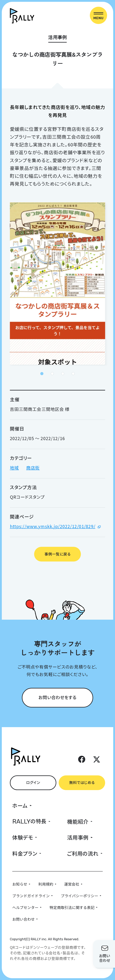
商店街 (33, 468)
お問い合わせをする (57, 697)
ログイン (33, 782)
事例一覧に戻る (57, 554)
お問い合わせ (24, 919)
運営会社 (72, 884)
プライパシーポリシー (80, 896)
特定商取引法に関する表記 (72, 907)
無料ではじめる (82, 782)
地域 (14, 468)
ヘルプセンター (25, 907)
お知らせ (20, 884)
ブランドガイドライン (31, 896)
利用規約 (46, 884)
